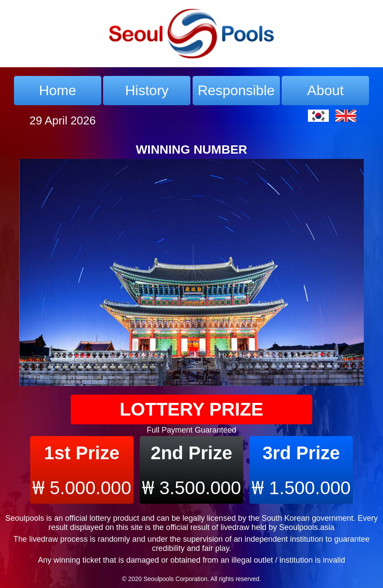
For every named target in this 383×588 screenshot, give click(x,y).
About (325, 90)
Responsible (236, 90)
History (147, 90)
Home (57, 90)
